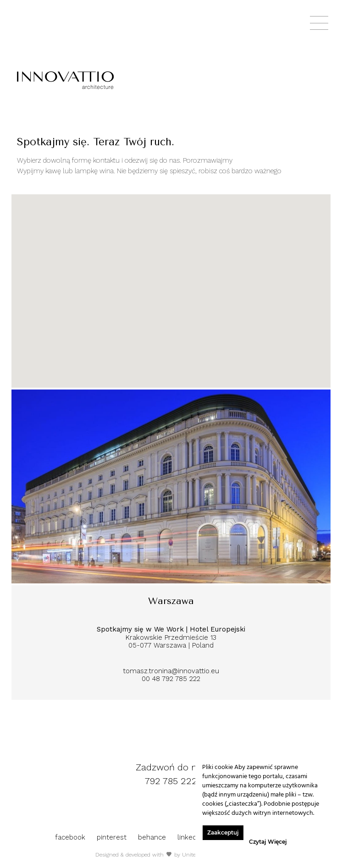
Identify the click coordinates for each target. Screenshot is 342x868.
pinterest (113, 837)
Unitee (190, 855)
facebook (71, 837)
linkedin (191, 837)
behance (153, 837)
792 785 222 (171, 781)
